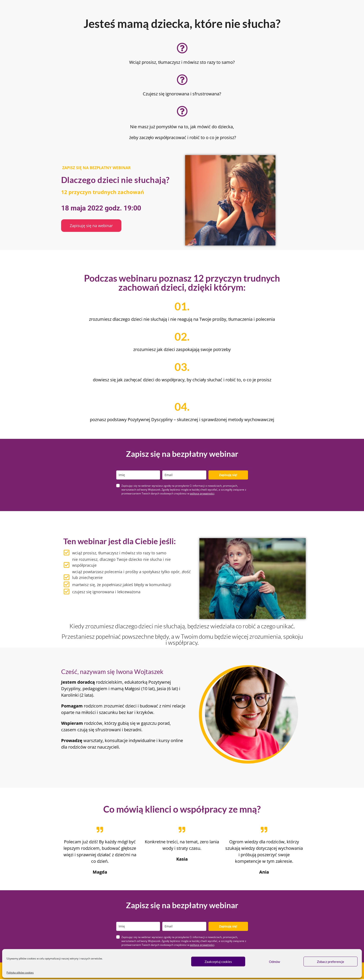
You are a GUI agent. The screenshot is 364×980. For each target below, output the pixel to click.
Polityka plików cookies (20, 973)
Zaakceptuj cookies (218, 962)
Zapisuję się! (228, 475)
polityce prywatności (202, 493)
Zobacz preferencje (331, 962)
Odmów (274, 962)
